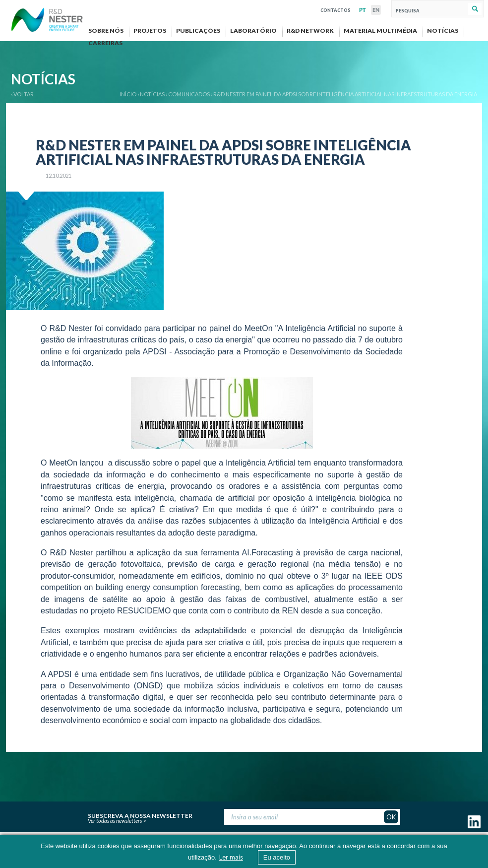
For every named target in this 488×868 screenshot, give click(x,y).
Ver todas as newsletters (115, 821)
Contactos (335, 9)
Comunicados (189, 94)
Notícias (152, 94)
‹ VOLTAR (22, 94)
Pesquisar (475, 9)
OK (391, 817)
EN (376, 10)
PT (363, 10)
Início (128, 94)
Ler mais (231, 857)
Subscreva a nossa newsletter (140, 814)
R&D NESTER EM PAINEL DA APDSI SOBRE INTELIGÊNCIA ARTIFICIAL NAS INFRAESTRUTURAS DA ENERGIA (345, 94)
